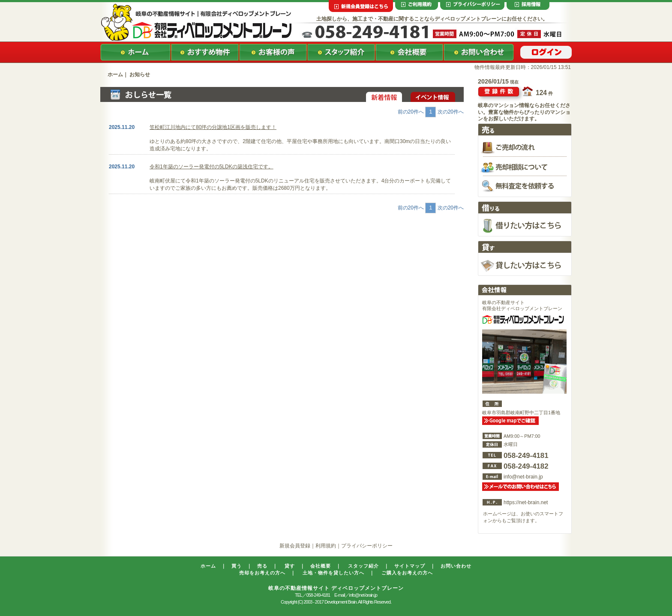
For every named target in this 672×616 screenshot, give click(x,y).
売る (262, 566)
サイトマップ (410, 566)
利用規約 (326, 546)
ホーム (115, 75)
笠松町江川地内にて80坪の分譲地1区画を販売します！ (213, 127)
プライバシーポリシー (367, 546)
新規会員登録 (295, 546)
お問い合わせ (456, 566)
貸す (290, 566)
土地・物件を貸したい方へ (333, 573)
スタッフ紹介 (363, 566)
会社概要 (321, 566)
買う (237, 566)
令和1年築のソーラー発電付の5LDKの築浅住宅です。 (211, 167)
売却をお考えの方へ (262, 573)
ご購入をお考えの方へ (407, 573)
